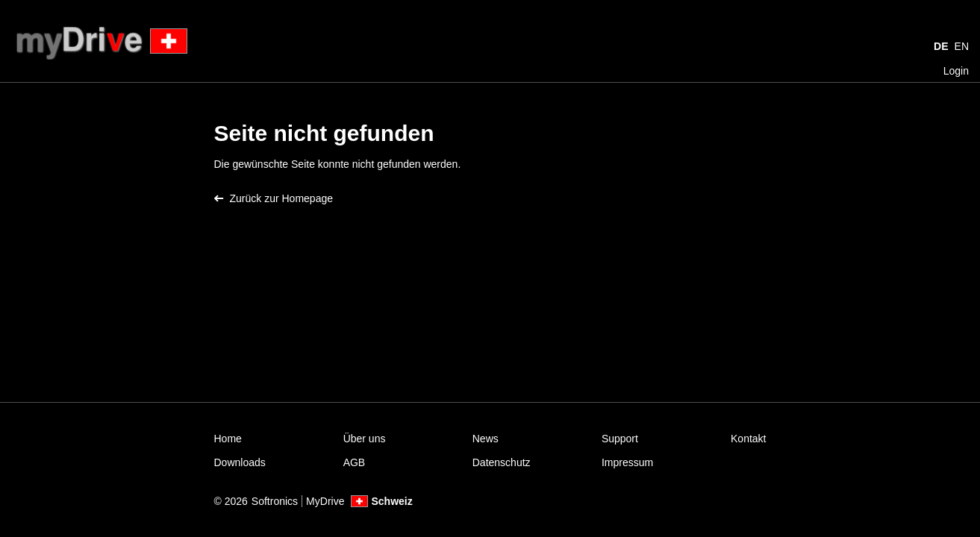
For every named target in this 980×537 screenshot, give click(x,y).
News (486, 439)
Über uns (365, 439)
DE (941, 46)
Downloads (240, 462)
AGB (355, 462)
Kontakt (748, 439)
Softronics (275, 501)
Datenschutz (502, 462)
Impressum (627, 462)
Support (620, 439)
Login (956, 71)
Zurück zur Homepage (274, 198)
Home (228, 439)
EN (962, 46)
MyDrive (325, 501)
